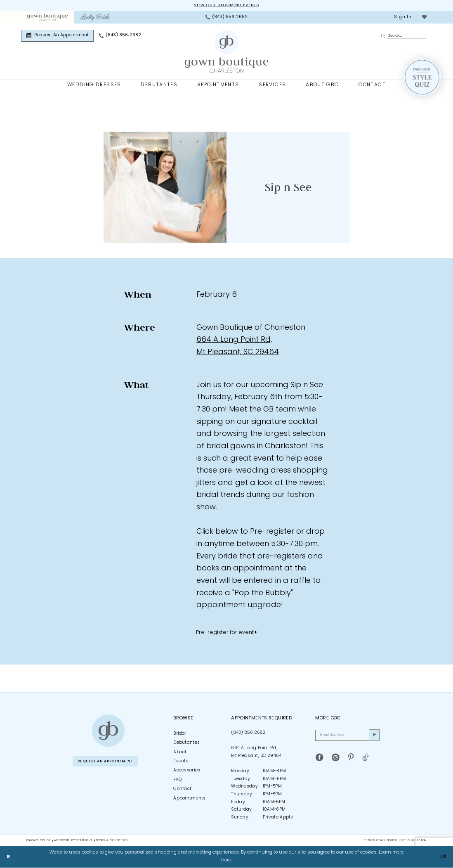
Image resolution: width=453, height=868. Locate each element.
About (180, 753)
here (226, 861)
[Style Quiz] (422, 78)
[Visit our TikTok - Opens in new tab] (365, 759)
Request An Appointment (110, 762)
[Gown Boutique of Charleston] (108, 731)
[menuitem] (47, 18)
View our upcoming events (226, 6)
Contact (182, 789)
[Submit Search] (384, 37)
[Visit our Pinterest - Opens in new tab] (351, 759)
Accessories (187, 771)
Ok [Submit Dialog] (443, 857)
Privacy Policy (38, 841)
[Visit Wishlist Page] (424, 18)
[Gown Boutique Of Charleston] (227, 52)
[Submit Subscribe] (374, 736)
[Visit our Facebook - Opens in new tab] (320, 759)
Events (181, 762)
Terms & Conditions (112, 841)
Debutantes (186, 743)
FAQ (177, 780)
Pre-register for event (226, 633)
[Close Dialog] (9, 857)
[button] (402, 18)
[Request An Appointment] (57, 36)
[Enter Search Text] (403, 36)
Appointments (190, 799)
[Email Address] (348, 736)
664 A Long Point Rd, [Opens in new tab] (234, 341)
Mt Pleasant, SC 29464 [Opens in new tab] (238, 353)
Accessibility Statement (73, 841)
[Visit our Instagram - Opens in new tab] (336, 759)
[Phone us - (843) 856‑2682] (226, 18)
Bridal (180, 734)
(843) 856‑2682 (248, 733)
